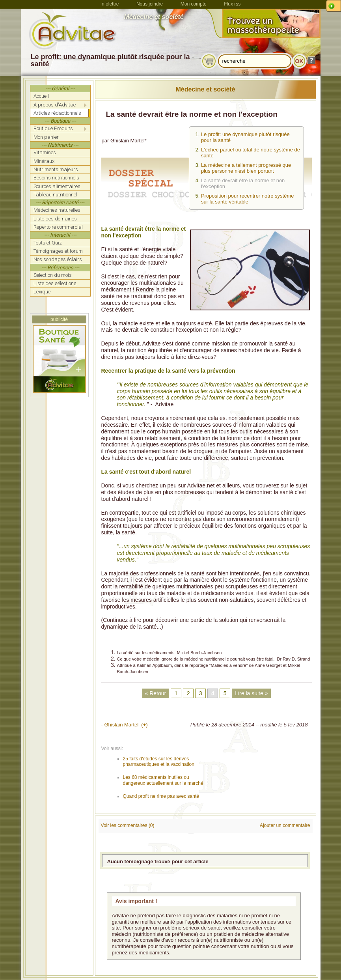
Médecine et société (205, 89)
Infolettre (110, 4)
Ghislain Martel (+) (126, 725)
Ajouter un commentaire (285, 825)
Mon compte (194, 4)
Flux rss (232, 4)
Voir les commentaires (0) (128, 825)
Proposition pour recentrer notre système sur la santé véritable (248, 199)
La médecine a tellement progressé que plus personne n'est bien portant (246, 168)
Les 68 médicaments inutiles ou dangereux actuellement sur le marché (163, 780)
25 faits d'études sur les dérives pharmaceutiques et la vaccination (159, 762)
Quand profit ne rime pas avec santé (161, 796)
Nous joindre (150, 4)
